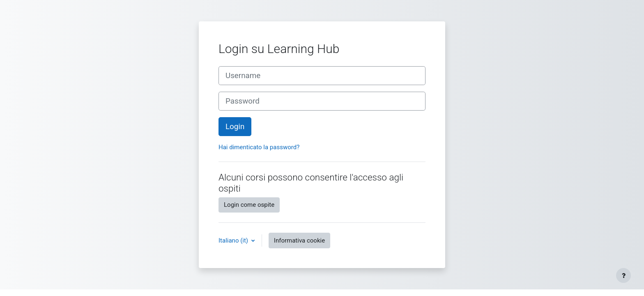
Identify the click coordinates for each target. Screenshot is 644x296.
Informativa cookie (299, 240)
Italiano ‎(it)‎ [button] (234, 240)
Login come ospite (249, 205)
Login (235, 127)
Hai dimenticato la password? (259, 147)
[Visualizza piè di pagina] (623, 275)
